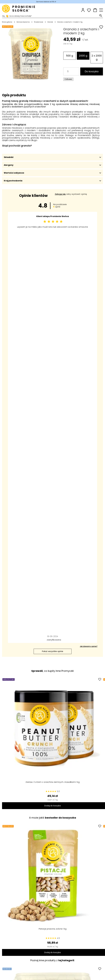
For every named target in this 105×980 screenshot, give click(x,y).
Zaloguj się (60, 194)
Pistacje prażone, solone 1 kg (53, 929)
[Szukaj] (50, 16)
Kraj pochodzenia (52, 181)
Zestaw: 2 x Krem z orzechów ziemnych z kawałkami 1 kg (53, 782)
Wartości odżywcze (52, 173)
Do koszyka (92, 71)
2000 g (83, 56)
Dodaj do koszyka (52, 806)
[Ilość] (71, 71)
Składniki (52, 157)
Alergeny (52, 165)
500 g (70, 56)
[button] (95, 10)
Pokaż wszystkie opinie (53, 651)
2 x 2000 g (97, 57)
